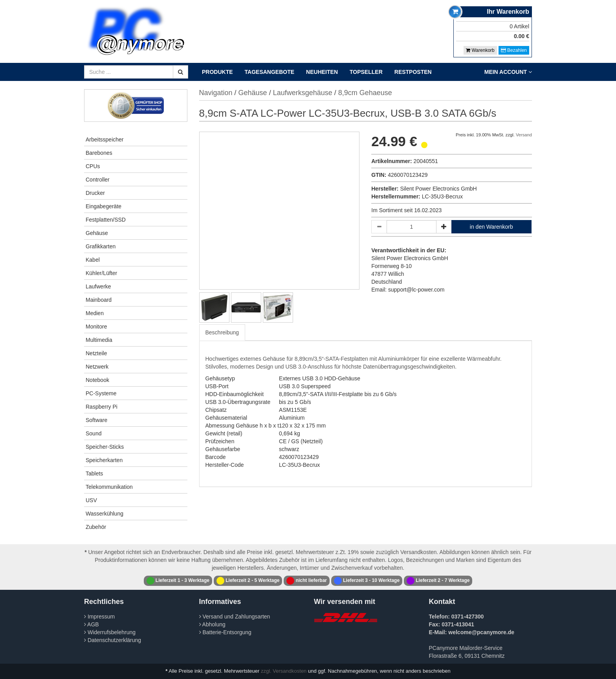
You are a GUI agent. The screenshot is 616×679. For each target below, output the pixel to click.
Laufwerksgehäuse (303, 93)
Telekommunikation (109, 487)
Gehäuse (97, 233)
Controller (98, 180)
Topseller (366, 72)
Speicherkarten (104, 460)
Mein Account (508, 72)
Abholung (212, 624)
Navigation (216, 93)
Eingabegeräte (104, 206)
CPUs (93, 166)
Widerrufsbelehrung (110, 632)
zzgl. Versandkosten (284, 671)
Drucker (95, 193)
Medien (95, 313)
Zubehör (96, 527)
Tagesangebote (270, 72)
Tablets (94, 473)
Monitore (96, 327)
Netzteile (96, 353)
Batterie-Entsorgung (225, 632)
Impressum (99, 617)
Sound (93, 433)
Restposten (413, 72)
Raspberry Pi (102, 407)
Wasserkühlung (104, 514)
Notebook (97, 380)
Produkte (217, 72)
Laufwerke (98, 286)
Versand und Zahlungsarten (235, 617)
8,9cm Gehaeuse (365, 93)
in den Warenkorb (491, 227)
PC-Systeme (101, 393)
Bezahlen (514, 50)
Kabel (93, 260)
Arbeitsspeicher (105, 139)
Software (96, 420)
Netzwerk (97, 367)
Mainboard (99, 300)
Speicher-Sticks (105, 447)
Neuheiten (322, 72)
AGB (92, 624)
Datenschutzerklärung (113, 640)
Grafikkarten (101, 246)
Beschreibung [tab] (222, 332)
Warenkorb (480, 50)
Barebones (99, 153)
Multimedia (99, 340)
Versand (524, 135)
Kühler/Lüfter (101, 273)
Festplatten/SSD (106, 220)
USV (91, 500)
